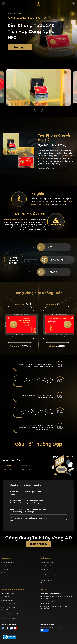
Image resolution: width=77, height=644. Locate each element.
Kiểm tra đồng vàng (8, 594)
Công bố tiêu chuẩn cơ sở (10, 597)
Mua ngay (20, 47)
